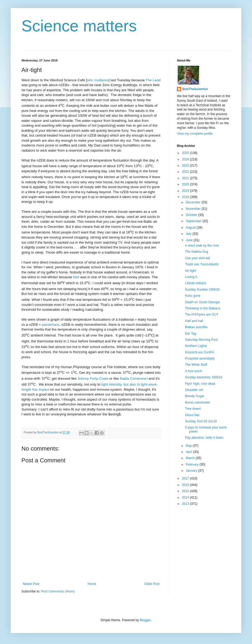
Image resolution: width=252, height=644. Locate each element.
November (194, 209)
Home (92, 584)
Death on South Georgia (202, 302)
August (191, 228)
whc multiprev (98, 80)
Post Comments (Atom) (58, 591)
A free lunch (193, 371)
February (193, 464)
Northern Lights (196, 346)
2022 (186, 172)
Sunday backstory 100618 (204, 377)
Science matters (79, 26)
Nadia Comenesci (134, 378)
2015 (186, 491)
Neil (76, 277)
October (192, 215)
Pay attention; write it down (204, 438)
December (194, 202)
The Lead (153, 80)
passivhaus (51, 325)
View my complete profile (195, 134)
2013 (186, 504)
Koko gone (193, 296)
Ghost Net (192, 415)
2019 (186, 191)
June (190, 240)
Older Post (152, 584)
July (189, 234)
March (191, 458)
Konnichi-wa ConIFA (200, 352)
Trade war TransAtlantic (202, 264)
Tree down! (193, 409)
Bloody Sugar (195, 396)
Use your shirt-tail (197, 258)
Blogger (145, 620)
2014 (186, 497)
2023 (186, 166)
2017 (186, 478)
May (189, 446)
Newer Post (31, 584)
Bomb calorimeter (198, 402)
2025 (186, 153)
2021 (186, 178)
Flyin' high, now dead (200, 384)
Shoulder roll (194, 390)
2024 (186, 159)
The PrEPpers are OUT (202, 314)
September (194, 221)
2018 (186, 197)
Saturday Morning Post (201, 340)
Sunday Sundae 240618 (202, 290)
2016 (186, 485)
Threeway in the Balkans (203, 308)
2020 (186, 184)
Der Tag (191, 334)
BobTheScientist (195, 89)
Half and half (194, 321)
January (192, 471)
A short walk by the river (202, 246)
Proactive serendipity (200, 358)
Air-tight (190, 271)
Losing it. (191, 277)
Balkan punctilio (196, 327)
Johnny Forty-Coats (93, 378)
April (189, 452)
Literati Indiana (196, 283)
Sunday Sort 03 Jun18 (201, 421)
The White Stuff (196, 365)
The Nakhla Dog (197, 252)
